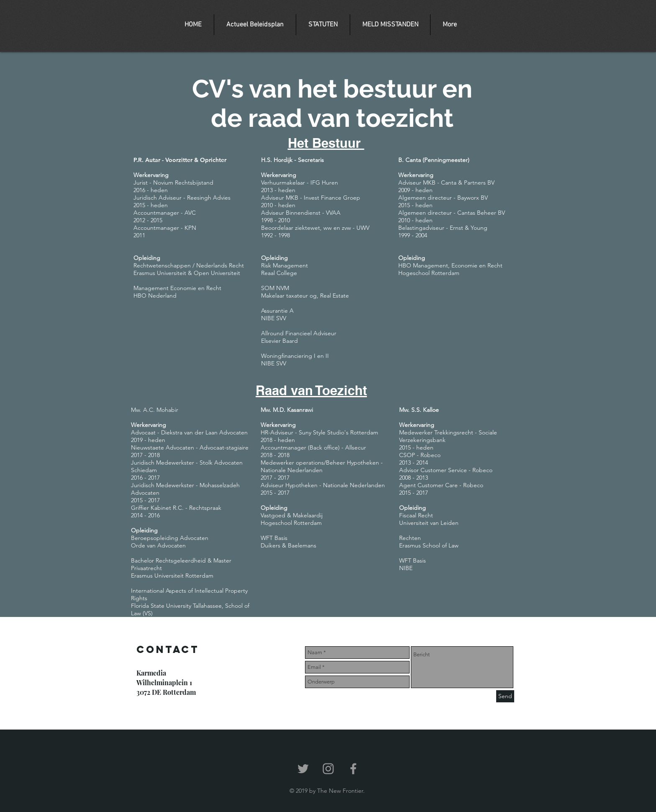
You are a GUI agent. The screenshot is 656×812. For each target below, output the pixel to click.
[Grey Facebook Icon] (353, 769)
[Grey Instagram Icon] (328, 769)
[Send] (505, 696)
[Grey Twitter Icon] (303, 769)
